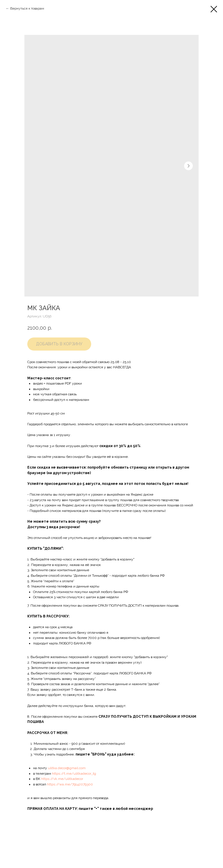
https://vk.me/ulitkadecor (62, 779)
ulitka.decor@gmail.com (67, 768)
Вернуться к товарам (27, 8)
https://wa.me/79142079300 (70, 784)
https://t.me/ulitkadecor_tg (74, 774)
